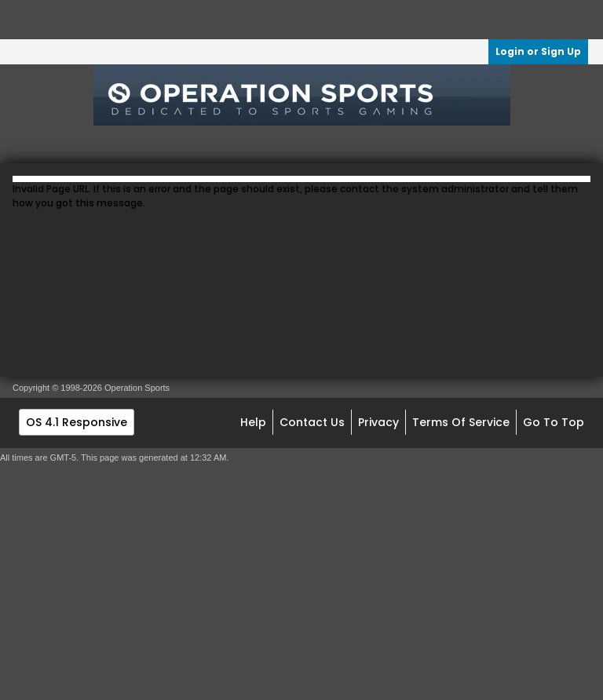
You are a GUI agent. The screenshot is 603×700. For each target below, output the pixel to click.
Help (253, 422)
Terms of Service (461, 422)
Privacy (378, 422)
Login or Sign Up (538, 51)
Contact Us (312, 422)
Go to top (554, 422)
